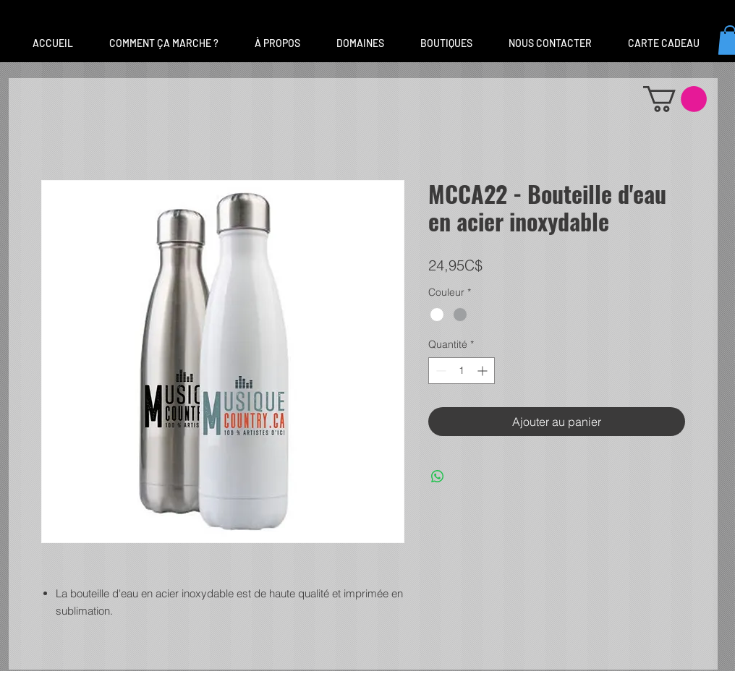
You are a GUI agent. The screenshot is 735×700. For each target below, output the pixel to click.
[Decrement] (439, 371)
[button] (360, 43)
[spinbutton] (462, 371)
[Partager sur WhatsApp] (438, 477)
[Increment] (484, 371)
